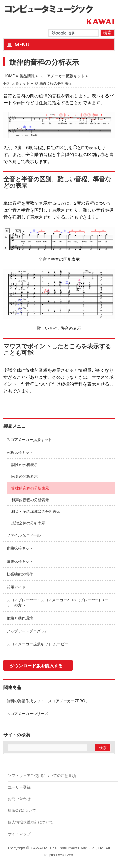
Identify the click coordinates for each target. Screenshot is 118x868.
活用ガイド (16, 587)
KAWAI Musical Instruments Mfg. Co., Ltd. (67, 848)
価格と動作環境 (20, 618)
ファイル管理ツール (24, 535)
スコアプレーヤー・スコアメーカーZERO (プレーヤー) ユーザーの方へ (58, 603)
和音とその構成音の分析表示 (36, 512)
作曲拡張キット (20, 548)
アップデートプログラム (27, 631)
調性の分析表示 (25, 465)
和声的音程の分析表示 (30, 500)
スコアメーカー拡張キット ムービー (37, 644)
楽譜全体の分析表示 (28, 523)
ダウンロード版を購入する (36, 666)
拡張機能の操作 (20, 574)
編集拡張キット (20, 561)
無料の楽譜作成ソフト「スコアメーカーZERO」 (48, 701)
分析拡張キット (20, 453)
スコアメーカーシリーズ (27, 714)
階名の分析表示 (25, 476)
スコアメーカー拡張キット (29, 440)
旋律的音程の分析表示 (30, 488)
